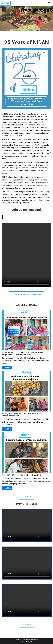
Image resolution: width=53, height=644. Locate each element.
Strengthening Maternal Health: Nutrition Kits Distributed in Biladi (22, 415)
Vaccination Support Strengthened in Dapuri (21, 475)
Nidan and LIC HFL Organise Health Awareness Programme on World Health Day (23, 353)
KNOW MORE (27, 625)
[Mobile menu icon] (49, 3)
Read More (7, 368)
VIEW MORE (27, 497)
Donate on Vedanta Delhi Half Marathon (27, 294)
